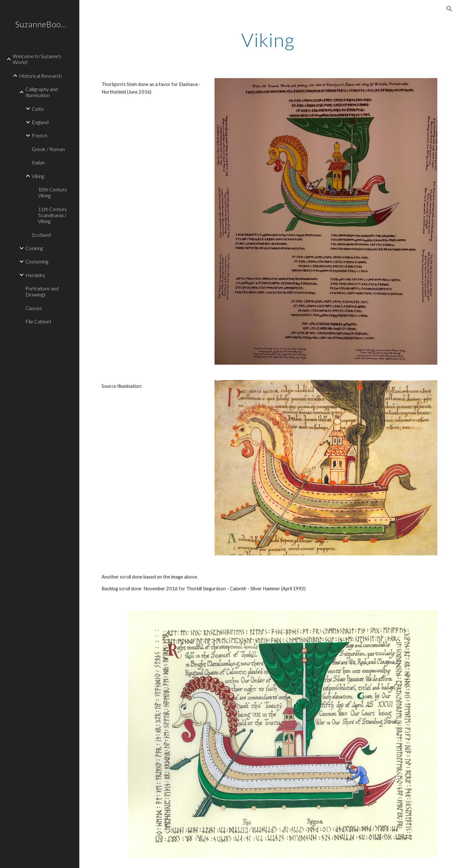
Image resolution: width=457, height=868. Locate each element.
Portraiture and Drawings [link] (42, 291)
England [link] (40, 122)
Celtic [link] (38, 109)
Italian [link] (38, 162)
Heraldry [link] (35, 275)
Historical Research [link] (40, 76)
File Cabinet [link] (38, 321)
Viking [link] (38, 176)
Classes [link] (34, 308)
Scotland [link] (41, 235)
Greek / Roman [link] (48, 149)
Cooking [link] (34, 248)
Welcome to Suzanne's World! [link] (37, 59)
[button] (449, 9)
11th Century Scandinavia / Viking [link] (53, 215)
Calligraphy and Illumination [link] (42, 92)
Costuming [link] (37, 261)
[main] (268, 40)
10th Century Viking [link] (53, 192)
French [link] (40, 135)
